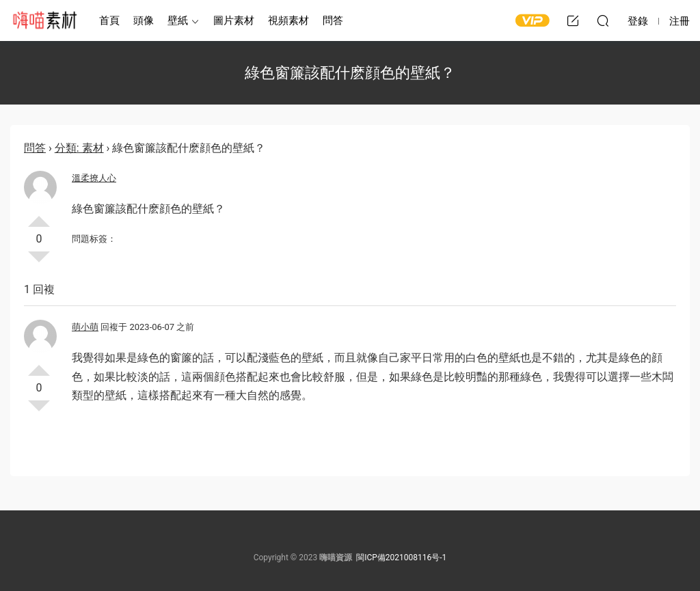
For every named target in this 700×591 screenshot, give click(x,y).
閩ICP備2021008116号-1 (401, 558)
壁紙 (178, 20)
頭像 (144, 20)
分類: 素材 (79, 148)
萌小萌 (85, 327)
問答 (333, 20)
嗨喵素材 (44, 20)
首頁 (109, 20)
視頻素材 (288, 20)
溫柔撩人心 (94, 178)
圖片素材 (234, 20)
